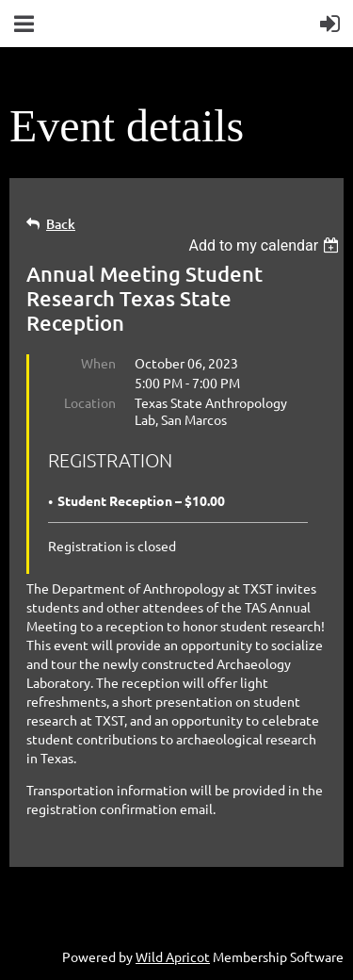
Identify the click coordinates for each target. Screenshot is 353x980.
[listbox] (266, 245)
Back (61, 224)
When (98, 363)
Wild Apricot (173, 956)
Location (90, 402)
